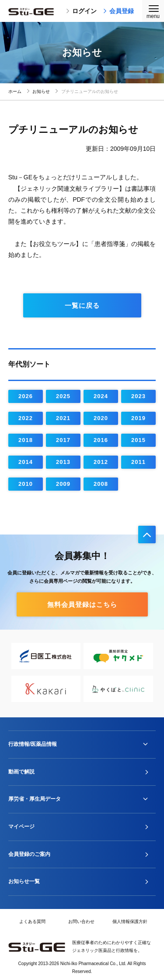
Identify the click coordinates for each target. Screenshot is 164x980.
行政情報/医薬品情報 (33, 744)
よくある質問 (32, 921)
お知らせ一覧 (24, 881)
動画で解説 (21, 772)
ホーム (15, 91)
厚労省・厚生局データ (35, 799)
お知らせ (41, 91)
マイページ (21, 827)
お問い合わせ (81, 921)
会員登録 (119, 11)
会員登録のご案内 (29, 854)
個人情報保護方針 (130, 921)
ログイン (81, 11)
